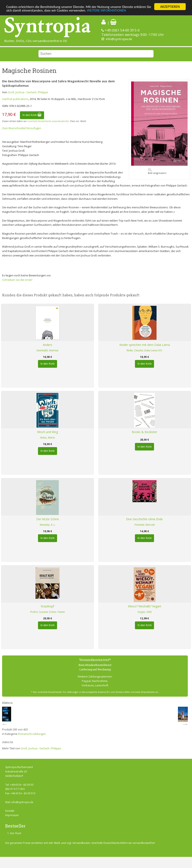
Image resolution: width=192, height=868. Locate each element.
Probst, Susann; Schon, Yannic (48, 612)
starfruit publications (15, 99)
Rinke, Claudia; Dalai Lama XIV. (144, 350)
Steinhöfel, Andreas (47, 350)
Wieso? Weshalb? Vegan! (145, 606)
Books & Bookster (144, 432)
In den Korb (32, 115)
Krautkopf (47, 606)
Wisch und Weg (48, 432)
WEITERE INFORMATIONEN (106, 10)
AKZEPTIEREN (170, 7)
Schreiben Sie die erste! (17, 280)
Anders (48, 345)
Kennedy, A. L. (48, 525)
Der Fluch (16, 833)
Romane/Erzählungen (32, 734)
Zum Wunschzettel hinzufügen (22, 128)
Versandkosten (81, 843)
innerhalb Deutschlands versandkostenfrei (48, 121)
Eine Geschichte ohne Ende (144, 519)
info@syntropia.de (119, 39)
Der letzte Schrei (48, 519)
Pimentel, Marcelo (145, 525)
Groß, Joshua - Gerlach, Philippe (28, 92)
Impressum (12, 815)
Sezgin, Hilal (144, 612)
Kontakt (10, 811)
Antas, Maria (47, 437)
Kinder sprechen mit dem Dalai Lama (145, 345)
